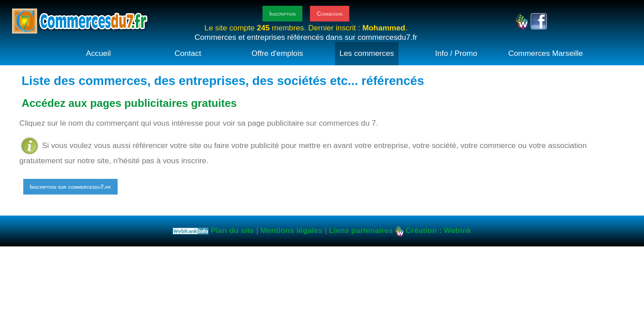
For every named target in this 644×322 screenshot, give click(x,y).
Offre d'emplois (277, 53)
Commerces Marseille (546, 53)
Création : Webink (438, 230)
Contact (188, 53)
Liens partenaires (361, 230)
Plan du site (232, 230)
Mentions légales (291, 230)
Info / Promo (456, 53)
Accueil (98, 53)
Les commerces (367, 53)
